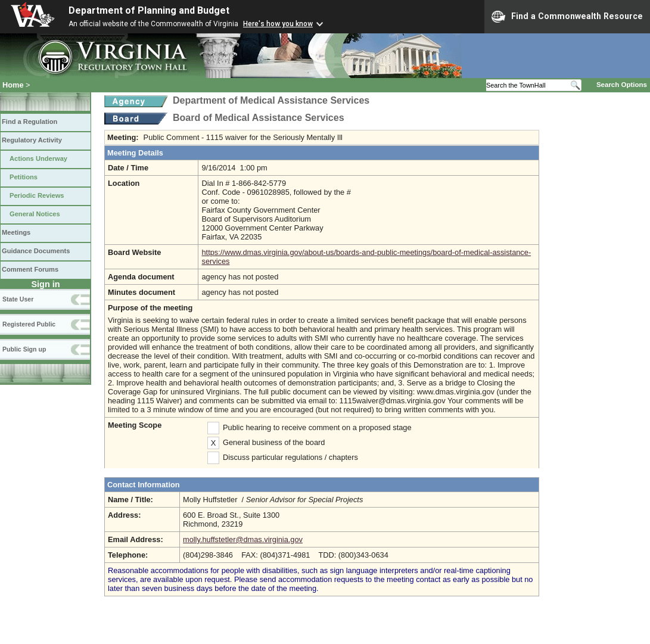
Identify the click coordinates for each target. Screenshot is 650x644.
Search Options (622, 85)
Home (13, 85)
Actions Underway (38, 158)
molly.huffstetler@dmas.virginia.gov (243, 539)
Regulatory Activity (32, 140)
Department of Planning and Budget (149, 10)
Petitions (24, 177)
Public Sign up (24, 349)
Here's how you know (278, 24)
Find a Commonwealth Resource (567, 17)
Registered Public (29, 324)
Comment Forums (30, 269)
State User (18, 299)
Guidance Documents (36, 251)
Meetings (16, 232)
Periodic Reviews (37, 195)
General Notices (35, 214)
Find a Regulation (29, 122)
